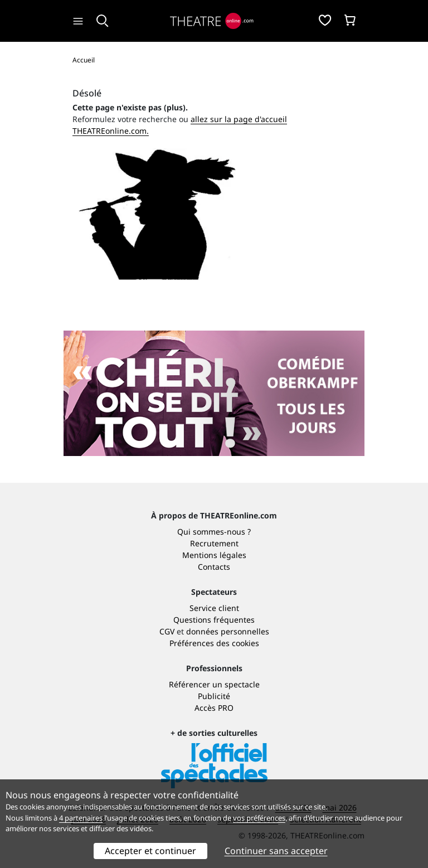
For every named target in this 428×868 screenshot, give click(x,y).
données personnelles (228, 631)
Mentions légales (214, 555)
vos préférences (259, 818)
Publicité (214, 696)
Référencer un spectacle (214, 684)
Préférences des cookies (214, 643)
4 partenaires (81, 818)
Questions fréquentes (214, 620)
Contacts (214, 567)
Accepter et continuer (150, 851)
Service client (214, 608)
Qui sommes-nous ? (214, 532)
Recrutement (214, 543)
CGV (167, 631)
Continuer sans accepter (276, 851)
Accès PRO (214, 708)
